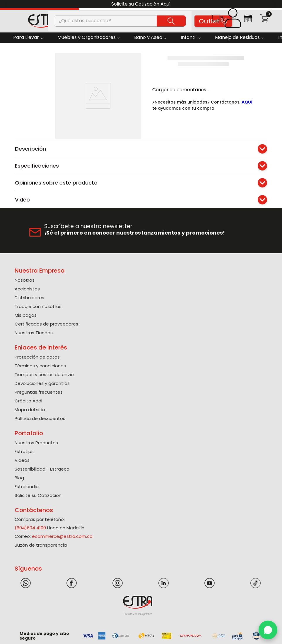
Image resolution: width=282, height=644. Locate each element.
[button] (218, 20)
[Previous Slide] (7, 4)
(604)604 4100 (30, 528)
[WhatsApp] (268, 630)
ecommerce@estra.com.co (62, 536)
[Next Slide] (275, 4)
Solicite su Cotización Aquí (141, 4)
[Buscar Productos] (171, 21)
